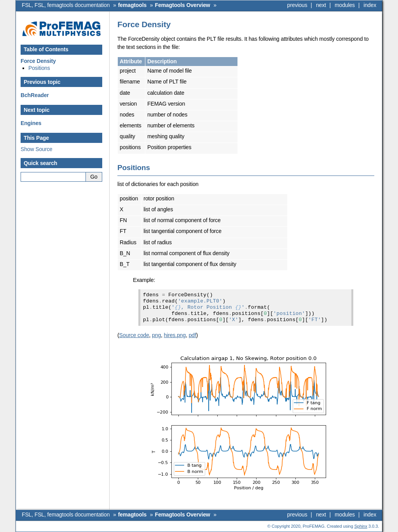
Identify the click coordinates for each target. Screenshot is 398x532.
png (156, 335)
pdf (192, 335)
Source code (134, 335)
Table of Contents (46, 49)
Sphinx (361, 526)
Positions (39, 68)
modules (345, 5)
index (370, 5)
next (321, 5)
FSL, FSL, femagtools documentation (66, 5)
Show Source (37, 149)
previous (297, 5)
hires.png (175, 335)
